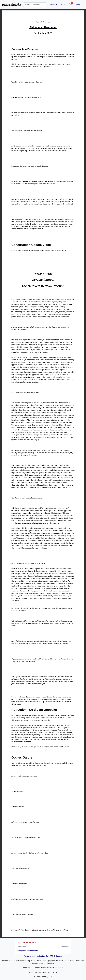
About (63, 5)
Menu (78, 5)
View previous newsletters (27, 951)
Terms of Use (30, 956)
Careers (59, 956)
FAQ (52, 956)
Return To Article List (43, 22)
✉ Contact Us (42, 956)
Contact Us (53, 5)
